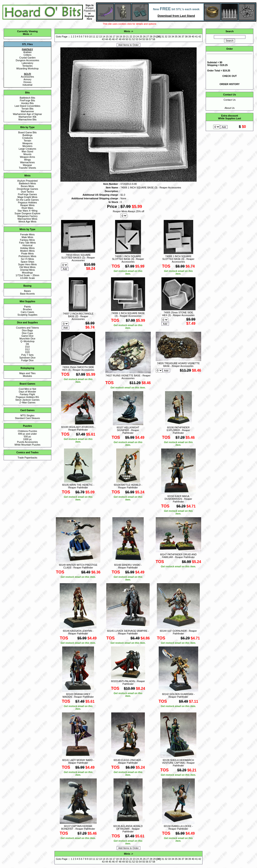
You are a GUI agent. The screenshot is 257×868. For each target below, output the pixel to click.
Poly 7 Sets (27, 355)
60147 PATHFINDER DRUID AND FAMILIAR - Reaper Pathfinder (178, 556)
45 (110, 39)
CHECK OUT (230, 76)
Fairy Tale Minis (27, 243)
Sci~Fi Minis (27, 259)
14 (104, 37)
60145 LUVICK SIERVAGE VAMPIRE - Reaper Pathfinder (128, 632)
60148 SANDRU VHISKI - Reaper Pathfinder (128, 566)
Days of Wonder (27, 392)
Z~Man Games (27, 402)
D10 (27, 347)
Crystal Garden (27, 58)
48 (120, 39)
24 (138, 37)
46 (113, 39)
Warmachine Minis (27, 219)
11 (94, 37)
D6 (27, 344)
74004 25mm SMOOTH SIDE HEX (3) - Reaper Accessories (78, 368)
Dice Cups (27, 333)
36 (180, 37)
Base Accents (28, 294)
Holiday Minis (27, 248)
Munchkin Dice (27, 339)
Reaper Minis (27, 205)
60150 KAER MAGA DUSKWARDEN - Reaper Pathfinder (178, 499)
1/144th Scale (27, 278)
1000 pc (27, 439)
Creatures (27, 138)
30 (158, 37)
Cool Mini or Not (27, 389)
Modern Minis (27, 251)
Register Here (90, 17)
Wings (27, 160)
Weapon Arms (27, 157)
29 (154, 37)
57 (150, 39)
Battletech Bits (27, 98)
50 (127, 39)
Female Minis (27, 234)
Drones (27, 82)
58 (154, 39)
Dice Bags (28, 330)
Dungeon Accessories (27, 60)
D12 (27, 349)
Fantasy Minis (27, 240)
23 (134, 37)
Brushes (27, 309)
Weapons (27, 143)
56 (147, 39)
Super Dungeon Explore (27, 213)
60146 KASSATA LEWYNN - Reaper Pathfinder (78, 632)
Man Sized (27, 151)
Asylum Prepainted (27, 181)
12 (97, 37)
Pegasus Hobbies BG (27, 397)
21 (127, 37)
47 (117, 39)
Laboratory (27, 63)
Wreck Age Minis (27, 222)
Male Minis (27, 237)
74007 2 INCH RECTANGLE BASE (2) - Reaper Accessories (78, 316)
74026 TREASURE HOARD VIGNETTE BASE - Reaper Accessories (178, 365)
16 (111, 37)
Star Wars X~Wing (27, 211)
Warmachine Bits (27, 119)
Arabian (27, 52)
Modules (27, 376)
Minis (26, 34)
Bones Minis (27, 186)
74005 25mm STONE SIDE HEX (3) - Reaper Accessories (178, 314)
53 (137, 39)
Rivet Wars (27, 208)
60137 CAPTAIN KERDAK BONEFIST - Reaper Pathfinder (78, 827)
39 (190, 37)
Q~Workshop (27, 341)
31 (163, 37)
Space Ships (27, 262)
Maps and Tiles (27, 373)
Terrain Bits (27, 109)
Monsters (27, 146)
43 (103, 39)
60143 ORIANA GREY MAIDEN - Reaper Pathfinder (78, 695)
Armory (27, 79)
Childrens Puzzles (27, 431)
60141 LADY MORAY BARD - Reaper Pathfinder (78, 761)
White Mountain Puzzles (27, 445)
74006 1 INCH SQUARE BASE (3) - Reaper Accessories (128, 315)
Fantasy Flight (27, 394)
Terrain (28, 141)
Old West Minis (27, 267)
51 (130, 39)
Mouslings (27, 273)
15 (107, 37)
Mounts (27, 154)
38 (186, 37)
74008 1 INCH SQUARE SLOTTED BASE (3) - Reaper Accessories (178, 259)
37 (183, 37)
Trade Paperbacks (27, 458)
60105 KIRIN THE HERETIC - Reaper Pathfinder (78, 486)
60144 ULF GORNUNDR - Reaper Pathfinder (178, 632)
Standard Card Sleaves (27, 418)
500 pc (27, 436)
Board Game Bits (27, 132)
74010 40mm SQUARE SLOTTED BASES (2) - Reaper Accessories (78, 258)
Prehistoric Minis (27, 256)
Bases (27, 291)
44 (107, 39)
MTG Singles (27, 415)
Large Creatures (27, 149)
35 (176, 37)
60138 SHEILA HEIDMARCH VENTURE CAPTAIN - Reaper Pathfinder (178, 763)
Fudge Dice (28, 360)
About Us (230, 108)
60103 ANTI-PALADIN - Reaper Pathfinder (128, 683)
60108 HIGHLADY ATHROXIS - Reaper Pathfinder (78, 428)
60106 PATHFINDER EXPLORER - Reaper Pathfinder (178, 430)
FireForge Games (27, 194)
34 (173, 37)
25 (141, 37)
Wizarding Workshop (27, 68)
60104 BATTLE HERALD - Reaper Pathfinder (128, 486)
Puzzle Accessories (27, 442)
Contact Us (230, 100)
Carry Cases (27, 312)
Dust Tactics (27, 192)
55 (144, 39)
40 (193, 37)
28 (151, 37)
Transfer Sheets (27, 168)
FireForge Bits (27, 100)
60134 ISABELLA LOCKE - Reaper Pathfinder (178, 827)
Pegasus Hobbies (27, 202)
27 (148, 37)
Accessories (27, 77)
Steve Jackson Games (27, 400)
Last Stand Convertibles (27, 106)
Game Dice (27, 336)
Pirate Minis (27, 254)
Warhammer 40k (27, 117)
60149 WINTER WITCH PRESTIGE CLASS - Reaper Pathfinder (78, 566)
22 (131, 37)
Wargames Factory (27, 216)
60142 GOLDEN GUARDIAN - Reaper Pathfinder (178, 695)
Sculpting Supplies (27, 315)
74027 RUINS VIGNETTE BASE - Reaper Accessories (128, 377)
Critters (27, 55)
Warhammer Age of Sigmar (27, 114)
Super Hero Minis (27, 264)
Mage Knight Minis (27, 197)
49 (124, 39)
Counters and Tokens (28, 328)
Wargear (27, 165)
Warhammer (27, 111)
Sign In (89, 5)
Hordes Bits (27, 103)
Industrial (27, 85)
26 (144, 37)
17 (114, 37)
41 (196, 37)
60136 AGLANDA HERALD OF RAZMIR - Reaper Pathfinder (128, 829)
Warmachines (27, 162)
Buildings (27, 135)
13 (101, 37)
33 (169, 37)
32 (166, 37)
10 (90, 37)
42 (200, 37)
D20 (27, 352)
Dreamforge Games (27, 189)
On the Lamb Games (27, 200)
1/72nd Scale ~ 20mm (27, 275)
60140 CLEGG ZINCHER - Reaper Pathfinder (128, 761)
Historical (27, 245)
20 (124, 37)
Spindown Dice (27, 358)
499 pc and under (27, 434)
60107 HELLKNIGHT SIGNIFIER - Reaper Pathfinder (128, 430)
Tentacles (27, 66)
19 (121, 37)
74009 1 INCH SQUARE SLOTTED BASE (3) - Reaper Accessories (128, 259)
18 (117, 37)
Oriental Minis (27, 270)
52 (133, 39)
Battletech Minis (27, 183)
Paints (27, 307)
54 (140, 39)
